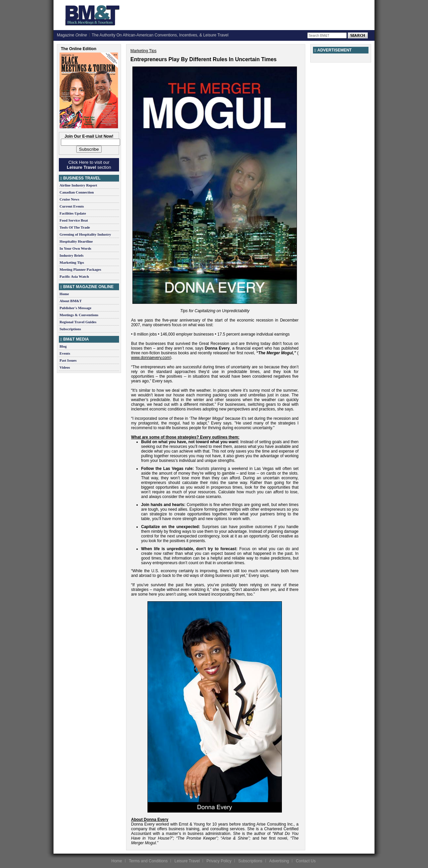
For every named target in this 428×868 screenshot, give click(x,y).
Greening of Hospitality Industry (85, 234)
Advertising (279, 861)
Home (64, 294)
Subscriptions (70, 329)
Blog (63, 346)
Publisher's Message (75, 308)
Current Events (72, 206)
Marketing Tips (72, 262)
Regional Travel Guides (78, 322)
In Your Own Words (75, 248)
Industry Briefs (72, 255)
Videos (65, 367)
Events (65, 353)
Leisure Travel (187, 861)
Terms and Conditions (148, 861)
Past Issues (68, 360)
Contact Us (306, 861)
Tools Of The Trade (75, 227)
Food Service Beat (74, 220)
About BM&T (71, 301)
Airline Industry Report (78, 185)
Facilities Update (73, 213)
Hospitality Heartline (76, 241)
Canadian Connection (77, 192)
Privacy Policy (219, 861)
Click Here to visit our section (89, 165)
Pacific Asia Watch (74, 276)
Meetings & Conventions (79, 315)
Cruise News (69, 199)
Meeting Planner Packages (80, 269)
